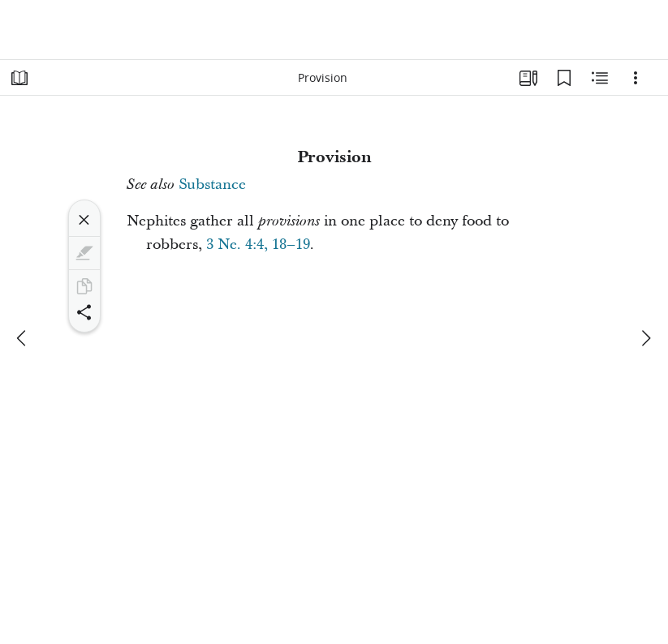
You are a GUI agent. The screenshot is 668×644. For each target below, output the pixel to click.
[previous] (23, 338)
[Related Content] (600, 78)
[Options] (636, 78)
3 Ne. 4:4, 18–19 (258, 245)
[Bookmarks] (564, 78)
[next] (645, 338)
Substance (212, 185)
